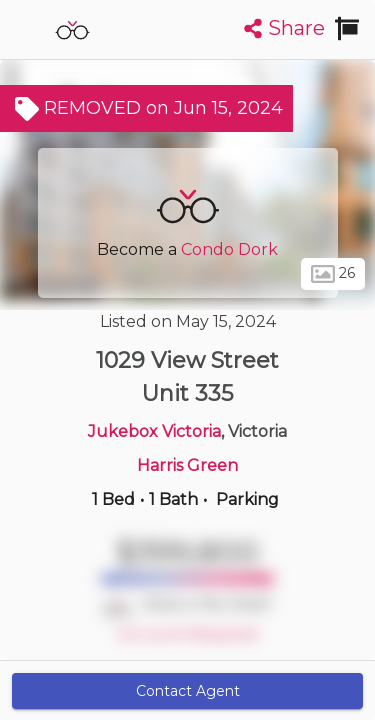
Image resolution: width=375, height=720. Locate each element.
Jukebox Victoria (154, 431)
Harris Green (187, 465)
